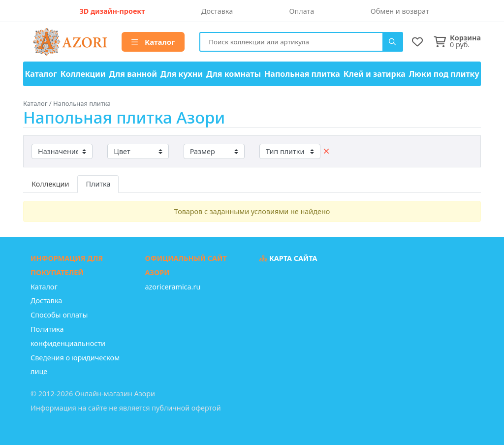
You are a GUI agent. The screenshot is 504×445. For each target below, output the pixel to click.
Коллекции (83, 74)
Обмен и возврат (400, 11)
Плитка (98, 184)
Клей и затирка (375, 74)
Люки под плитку (444, 74)
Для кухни (182, 74)
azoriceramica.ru (173, 287)
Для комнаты (234, 74)
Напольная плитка (302, 74)
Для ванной (133, 74)
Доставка (217, 11)
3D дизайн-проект (112, 11)
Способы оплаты (59, 315)
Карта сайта (288, 258)
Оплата (302, 11)
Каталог (153, 42)
